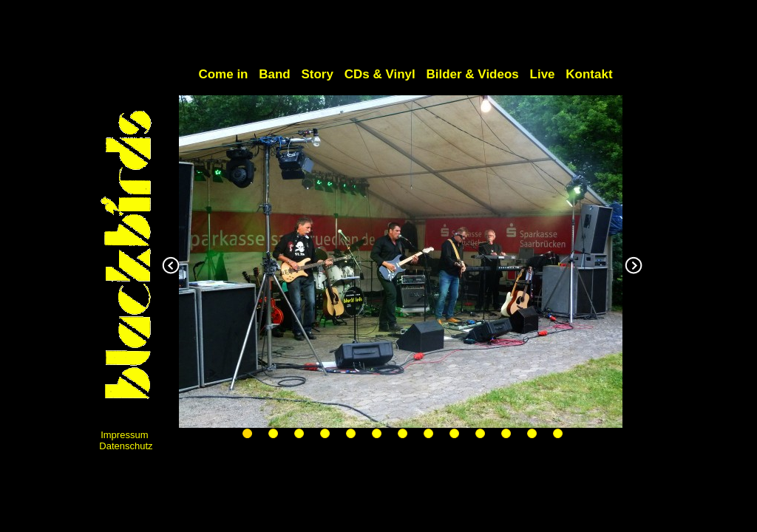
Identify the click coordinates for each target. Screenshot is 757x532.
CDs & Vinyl (380, 74)
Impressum (124, 435)
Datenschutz (126, 446)
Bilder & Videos (472, 74)
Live (543, 74)
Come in (225, 74)
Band (275, 74)
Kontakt (589, 74)
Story (317, 74)
